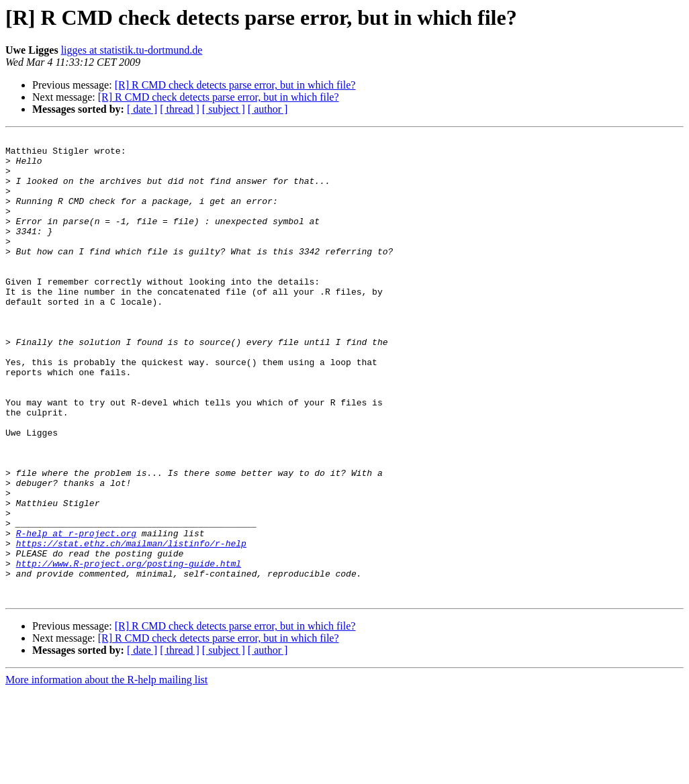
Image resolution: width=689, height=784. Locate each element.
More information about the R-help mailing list (106, 772)
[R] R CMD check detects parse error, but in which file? (235, 85)
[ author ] (268, 109)
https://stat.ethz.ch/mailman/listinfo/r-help (131, 626)
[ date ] (142, 109)
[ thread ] (180, 109)
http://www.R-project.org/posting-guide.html (129, 650)
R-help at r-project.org (76, 614)
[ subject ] (224, 109)
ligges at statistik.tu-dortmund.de (132, 50)
